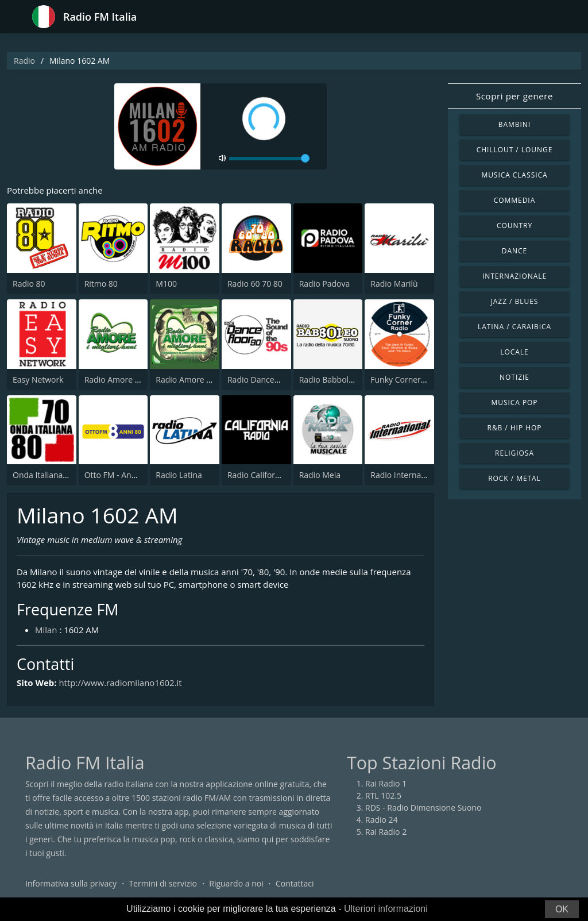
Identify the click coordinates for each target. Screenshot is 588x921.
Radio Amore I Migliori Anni (135, 379)
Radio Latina (179, 475)
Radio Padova (325, 284)
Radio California (257, 475)
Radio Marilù (394, 284)
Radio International (406, 475)
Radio (24, 61)
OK (562, 909)
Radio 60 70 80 (255, 284)
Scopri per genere (514, 96)
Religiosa (514, 453)
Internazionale (514, 276)
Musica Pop (514, 402)
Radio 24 (382, 820)
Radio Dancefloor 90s (267, 379)
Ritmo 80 (101, 284)
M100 (166, 284)
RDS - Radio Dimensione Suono (423, 808)
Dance (514, 251)
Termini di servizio (163, 883)
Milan (46, 630)
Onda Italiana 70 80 (49, 475)
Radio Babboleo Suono (342, 379)
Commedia (514, 200)
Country (514, 226)
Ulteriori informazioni (386, 909)
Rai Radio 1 (386, 783)
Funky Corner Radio (407, 379)
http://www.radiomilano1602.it (121, 683)
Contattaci (295, 883)
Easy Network (38, 379)
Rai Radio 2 (386, 832)
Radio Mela (320, 475)
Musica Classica (514, 175)
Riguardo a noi (236, 883)
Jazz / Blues (515, 301)
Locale (514, 352)
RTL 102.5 (383, 795)
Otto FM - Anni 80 (117, 475)
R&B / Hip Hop (515, 428)
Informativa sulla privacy (71, 883)
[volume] (269, 159)
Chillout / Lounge (515, 150)
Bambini (514, 124)
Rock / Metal (514, 478)
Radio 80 (29, 284)
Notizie (514, 377)
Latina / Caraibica (514, 327)
